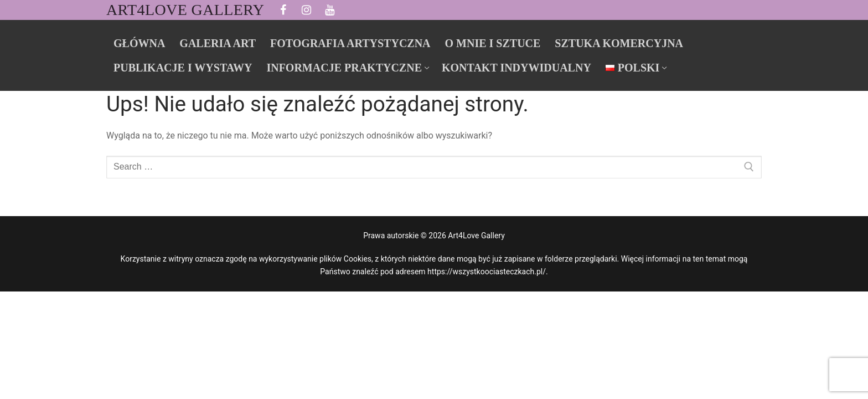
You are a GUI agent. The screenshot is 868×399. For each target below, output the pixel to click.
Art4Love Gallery (185, 10)
